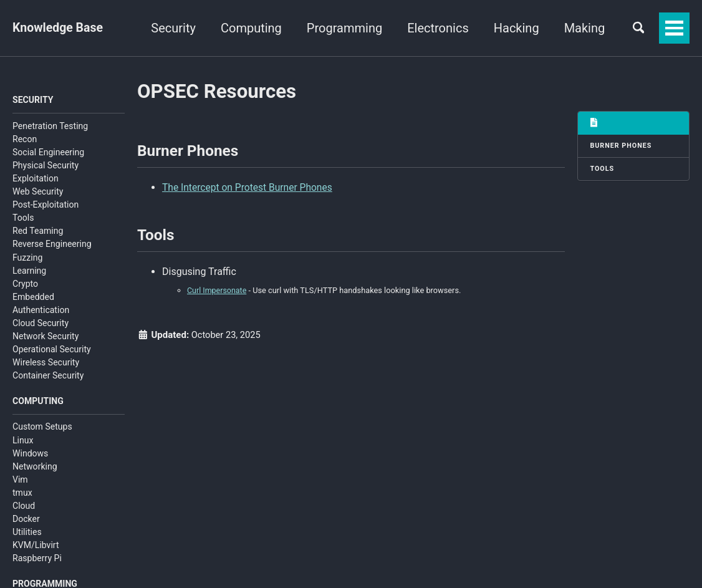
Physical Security (46, 166)
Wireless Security (46, 364)
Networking (35, 468)
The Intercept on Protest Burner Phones (249, 189)
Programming (406, 28)
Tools (23, 219)
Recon (25, 140)
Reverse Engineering (52, 245)
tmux (22, 494)
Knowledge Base (59, 28)
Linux (23, 441)
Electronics (500, 28)
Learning (29, 271)
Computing (313, 28)
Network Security (46, 337)
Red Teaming (38, 232)
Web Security (38, 193)
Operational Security (52, 350)
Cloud (24, 508)
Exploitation (36, 179)
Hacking (578, 28)
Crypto (25, 284)
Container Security (48, 377)
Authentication (41, 311)
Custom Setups (42, 428)
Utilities (27, 534)
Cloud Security (41, 324)
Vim (20, 481)
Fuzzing (27, 258)
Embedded (33, 297)
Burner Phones (622, 146)
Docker (26, 521)
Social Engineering (48, 153)
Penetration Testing (50, 127)
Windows (30, 455)
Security (236, 28)
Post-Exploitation (46, 206)
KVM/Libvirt (36, 547)
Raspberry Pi (37, 560)
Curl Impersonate (218, 293)
